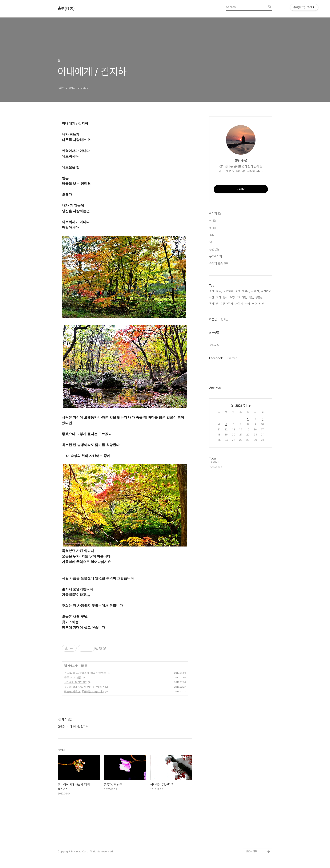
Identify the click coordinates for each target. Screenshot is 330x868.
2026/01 (241, 406)
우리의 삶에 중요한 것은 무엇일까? (84, 687)
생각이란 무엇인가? (75, 682)
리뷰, (262, 304)
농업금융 (214, 249)
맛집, (251, 297)
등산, (238, 291)
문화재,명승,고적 (219, 264)
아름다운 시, (227, 304)
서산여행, (266, 291)
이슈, (255, 304)
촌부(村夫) (66, 8)
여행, (233, 297)
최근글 (213, 319)
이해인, (246, 291)
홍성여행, (214, 304)
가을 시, (239, 304)
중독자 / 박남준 (73, 678)
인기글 (225, 319)
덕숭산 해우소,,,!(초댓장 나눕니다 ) (84, 691)
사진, (212, 297)
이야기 (215, 213)
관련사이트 (251, 851)
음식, (226, 297)
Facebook (216, 358)
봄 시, (219, 291)
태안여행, (229, 291)
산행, (248, 304)
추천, (212, 291)
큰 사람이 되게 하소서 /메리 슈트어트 (85, 673)
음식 (212, 235)
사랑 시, (256, 291)
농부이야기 (216, 256)
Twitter (232, 358)
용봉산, (259, 297)
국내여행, (242, 297)
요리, (219, 297)
